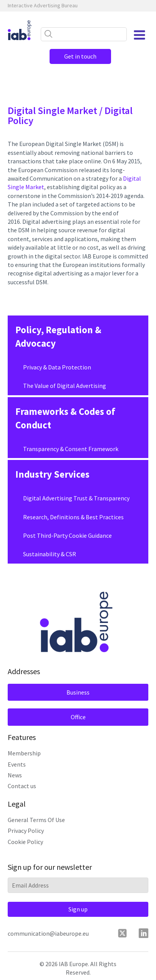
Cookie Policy (25, 842)
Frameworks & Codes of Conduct (65, 418)
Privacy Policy (26, 831)
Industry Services (52, 474)
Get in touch (80, 56)
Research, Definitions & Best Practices (73, 517)
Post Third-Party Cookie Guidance (67, 535)
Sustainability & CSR (50, 554)
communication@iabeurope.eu (48, 933)
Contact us (22, 786)
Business (78, 692)
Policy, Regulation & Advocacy (58, 336)
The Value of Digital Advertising (65, 386)
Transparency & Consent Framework (71, 449)
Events (17, 764)
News (15, 775)
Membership (24, 753)
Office (78, 717)
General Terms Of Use (36, 820)
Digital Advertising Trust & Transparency (76, 498)
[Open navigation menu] (139, 35)
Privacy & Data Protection (57, 367)
